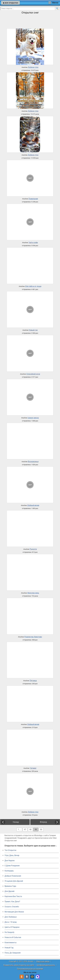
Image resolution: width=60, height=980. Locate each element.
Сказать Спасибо (12, 907)
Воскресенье (33, 462)
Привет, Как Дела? (12, 902)
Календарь (9, 871)
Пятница (33, 681)
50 (41, 830)
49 (36, 830)
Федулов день (33, 593)
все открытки (10, 3)
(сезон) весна (33, 418)
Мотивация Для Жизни (14, 912)
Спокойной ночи (33, 374)
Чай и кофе (33, 243)
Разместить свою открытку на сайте (19, 965)
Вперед (43, 822)
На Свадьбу (9, 932)
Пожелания (33, 199)
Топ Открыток (10, 850)
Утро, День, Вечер (12, 855)
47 (25, 830)
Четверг (33, 768)
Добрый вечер (33, 505)
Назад (16, 822)
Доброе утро (33, 67)
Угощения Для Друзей (14, 881)
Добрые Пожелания (13, 876)
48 (30, 830)
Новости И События (13, 937)
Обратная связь (43, 961)
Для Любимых (11, 917)
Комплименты (11, 943)
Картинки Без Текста (13, 896)
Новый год (33, 330)
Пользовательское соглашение (30, 969)
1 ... (19, 830)
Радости (33, 549)
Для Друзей (9, 891)
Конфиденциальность (46, 965)
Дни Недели (10, 861)
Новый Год (9, 948)
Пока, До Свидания (13, 953)
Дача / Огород (11, 922)
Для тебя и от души (33, 286)
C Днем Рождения (12, 866)
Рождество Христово (33, 637)
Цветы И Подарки (12, 927)
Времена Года (10, 886)
